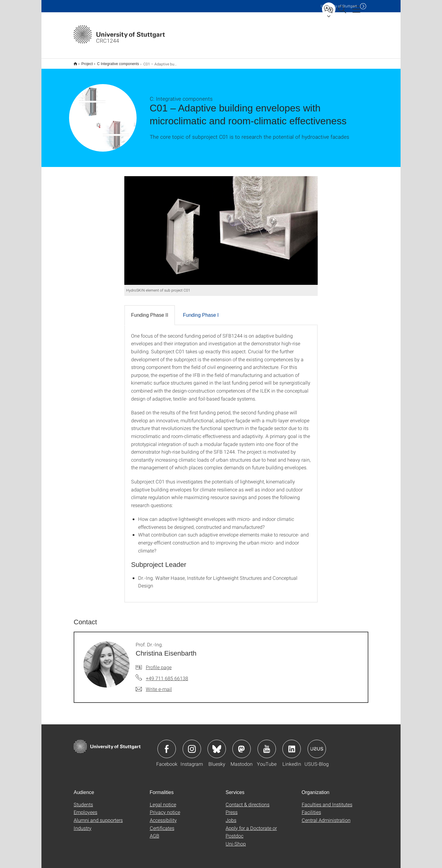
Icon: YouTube (267, 745)
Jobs (231, 816)
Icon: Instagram (192, 745)
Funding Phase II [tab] (150, 311)
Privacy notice (165, 808)
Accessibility (163, 816)
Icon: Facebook (167, 745)
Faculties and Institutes (327, 800)
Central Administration (326, 816)
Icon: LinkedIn (292, 745)
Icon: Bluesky (217, 745)
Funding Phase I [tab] (201, 311)
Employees (85, 808)
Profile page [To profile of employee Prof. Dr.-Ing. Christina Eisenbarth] (159, 663)
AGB (155, 832)
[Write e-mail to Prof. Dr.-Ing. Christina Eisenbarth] (154, 685)
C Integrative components (115, 62)
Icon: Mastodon (242, 745)
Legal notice (163, 800)
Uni (339, 6)
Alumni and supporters (98, 816)
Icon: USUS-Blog (317, 745)
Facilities (311, 808)
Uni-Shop (236, 840)
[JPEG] (221, 227)
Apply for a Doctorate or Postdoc (251, 828)
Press (232, 808)
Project (84, 62)
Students (83, 800)
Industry (83, 824)
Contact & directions (248, 800)
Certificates (162, 824)
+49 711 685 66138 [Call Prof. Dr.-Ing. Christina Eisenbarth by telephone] (167, 674)
